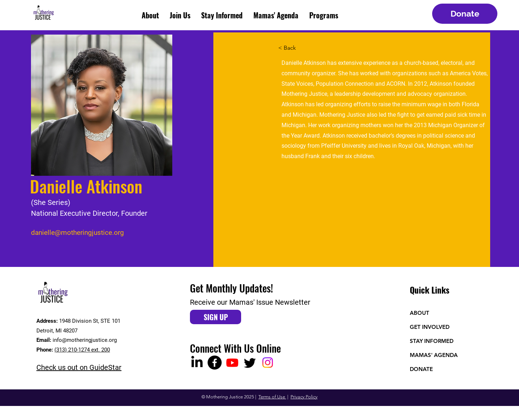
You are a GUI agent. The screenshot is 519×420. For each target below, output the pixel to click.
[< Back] (292, 48)
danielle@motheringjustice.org (77, 233)
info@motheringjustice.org (85, 340)
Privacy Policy (304, 397)
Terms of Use (272, 397)
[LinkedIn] (197, 363)
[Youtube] (232, 363)
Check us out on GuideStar (79, 367)
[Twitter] (250, 363)
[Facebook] (215, 363)
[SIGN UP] (216, 317)
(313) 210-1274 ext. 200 (82, 350)
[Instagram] (268, 363)
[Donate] (465, 14)
